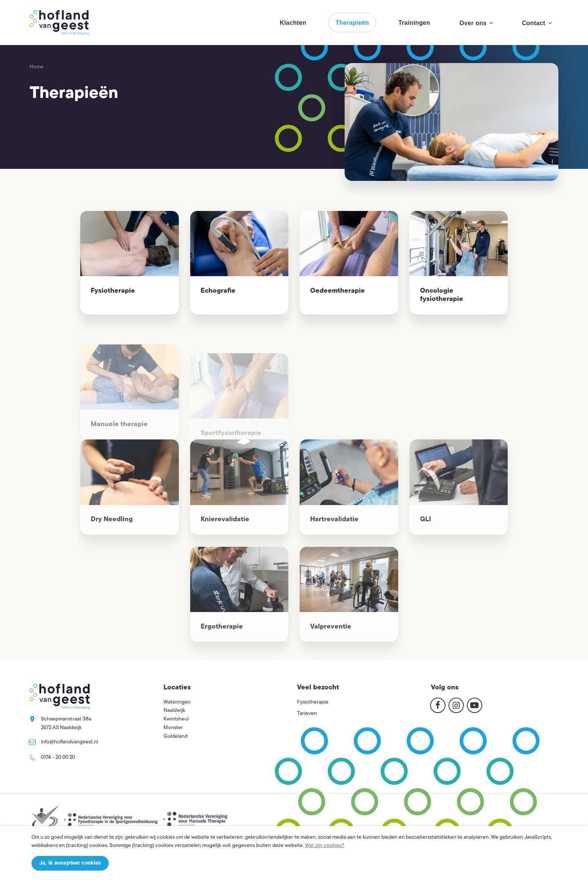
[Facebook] (438, 705)
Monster (173, 728)
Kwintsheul (176, 719)
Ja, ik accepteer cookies (70, 863)
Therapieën (352, 23)
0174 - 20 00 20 (58, 757)
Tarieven (307, 714)
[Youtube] (475, 705)
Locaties (177, 688)
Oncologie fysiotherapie (442, 295)
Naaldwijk (174, 711)
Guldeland (175, 736)
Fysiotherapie (113, 291)
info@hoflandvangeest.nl (69, 742)
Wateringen (177, 702)
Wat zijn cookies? (325, 846)
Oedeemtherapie (337, 291)
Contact (537, 23)
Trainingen (414, 23)
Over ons (476, 23)
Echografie (218, 291)
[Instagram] (456, 705)
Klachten (293, 23)
